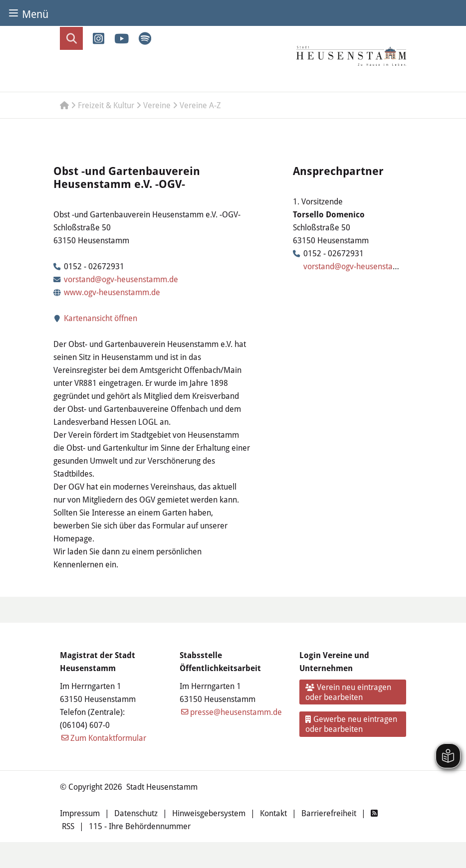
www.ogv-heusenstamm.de (112, 292)
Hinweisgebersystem (209, 813)
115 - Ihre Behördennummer (140, 826)
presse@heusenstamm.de (236, 712)
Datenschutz (136, 813)
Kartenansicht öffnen (95, 318)
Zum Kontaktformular (108, 738)
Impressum (80, 813)
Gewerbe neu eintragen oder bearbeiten (351, 724)
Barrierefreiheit (329, 813)
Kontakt (273, 813)
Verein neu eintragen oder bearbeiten (349, 692)
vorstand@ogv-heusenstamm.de (121, 279)
